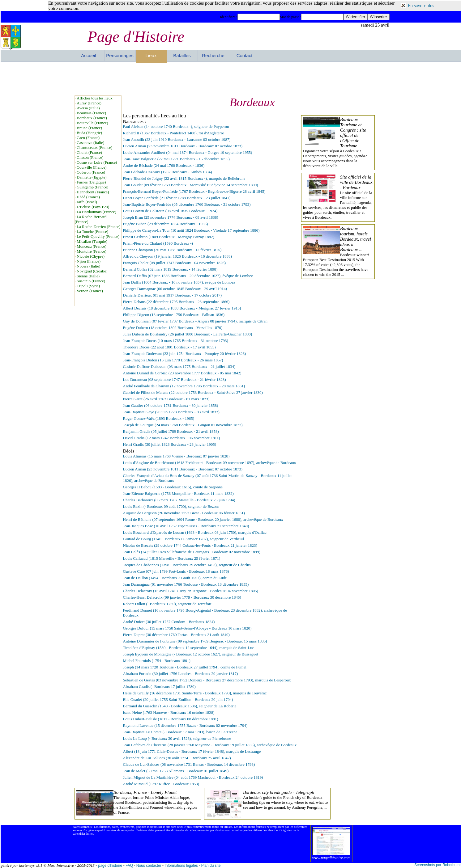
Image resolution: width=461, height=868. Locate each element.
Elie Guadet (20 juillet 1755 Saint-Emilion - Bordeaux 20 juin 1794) (178, 699)
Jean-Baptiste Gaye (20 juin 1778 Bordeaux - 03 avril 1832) (171, 412)
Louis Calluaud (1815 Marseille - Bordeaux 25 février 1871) (172, 558)
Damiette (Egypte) (92, 177)
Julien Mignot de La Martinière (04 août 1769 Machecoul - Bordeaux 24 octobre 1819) (193, 777)
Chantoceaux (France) (94, 147)
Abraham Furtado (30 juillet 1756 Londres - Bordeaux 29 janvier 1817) (181, 674)
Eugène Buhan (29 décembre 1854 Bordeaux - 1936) (166, 224)
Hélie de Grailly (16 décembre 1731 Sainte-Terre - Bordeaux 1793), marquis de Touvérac (195, 693)
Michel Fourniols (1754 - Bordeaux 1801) (157, 661)
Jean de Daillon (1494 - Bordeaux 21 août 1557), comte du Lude (175, 578)
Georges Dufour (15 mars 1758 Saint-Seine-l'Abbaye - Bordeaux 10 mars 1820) (187, 628)
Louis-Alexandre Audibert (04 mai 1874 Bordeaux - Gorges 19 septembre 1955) (188, 152)
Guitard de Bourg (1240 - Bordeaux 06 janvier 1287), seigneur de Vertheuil (184, 539)
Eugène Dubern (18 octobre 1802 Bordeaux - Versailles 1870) (173, 328)
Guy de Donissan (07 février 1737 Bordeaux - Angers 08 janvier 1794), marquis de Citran (195, 321)
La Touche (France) (92, 232)
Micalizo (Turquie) (92, 241)
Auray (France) (89, 103)
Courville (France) (92, 167)
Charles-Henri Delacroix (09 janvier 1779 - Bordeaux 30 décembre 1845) (182, 597)
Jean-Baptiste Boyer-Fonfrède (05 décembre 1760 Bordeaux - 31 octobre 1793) (187, 204)
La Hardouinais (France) (96, 212)
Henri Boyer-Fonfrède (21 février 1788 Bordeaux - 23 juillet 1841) (177, 198)
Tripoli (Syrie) (88, 286)
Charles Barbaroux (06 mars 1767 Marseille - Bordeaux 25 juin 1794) (179, 500)
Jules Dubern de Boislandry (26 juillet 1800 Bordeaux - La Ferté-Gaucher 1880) (188, 334)
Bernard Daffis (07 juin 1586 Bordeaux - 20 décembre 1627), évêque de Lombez (188, 276)
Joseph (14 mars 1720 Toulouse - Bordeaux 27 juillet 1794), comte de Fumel (185, 667)
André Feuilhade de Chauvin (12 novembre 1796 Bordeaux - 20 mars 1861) (184, 386)
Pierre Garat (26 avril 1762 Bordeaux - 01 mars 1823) (166, 399)
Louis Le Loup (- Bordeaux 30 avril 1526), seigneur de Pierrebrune (177, 738)
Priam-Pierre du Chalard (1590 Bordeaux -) (158, 243)
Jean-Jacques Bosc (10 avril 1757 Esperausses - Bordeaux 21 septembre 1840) (186, 526)
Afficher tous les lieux (95, 98)
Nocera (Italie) (88, 266)
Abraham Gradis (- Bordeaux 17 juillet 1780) (159, 687)
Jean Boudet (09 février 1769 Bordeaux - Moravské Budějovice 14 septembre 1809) (191, 185)
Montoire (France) (92, 251)
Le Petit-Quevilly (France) (98, 236)
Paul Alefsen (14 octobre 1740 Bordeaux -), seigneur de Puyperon (176, 126)
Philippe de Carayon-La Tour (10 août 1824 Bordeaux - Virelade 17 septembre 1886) (191, 230)
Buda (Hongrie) (89, 133)
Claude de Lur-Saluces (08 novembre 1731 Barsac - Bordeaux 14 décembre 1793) (189, 764)
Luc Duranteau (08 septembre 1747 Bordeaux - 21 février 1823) (175, 379)
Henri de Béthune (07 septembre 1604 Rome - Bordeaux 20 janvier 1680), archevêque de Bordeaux (203, 519)
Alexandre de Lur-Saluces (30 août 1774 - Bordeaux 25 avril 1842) (177, 758)
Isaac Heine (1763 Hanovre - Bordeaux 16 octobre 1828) (169, 712)
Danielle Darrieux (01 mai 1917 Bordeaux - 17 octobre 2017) (172, 295)
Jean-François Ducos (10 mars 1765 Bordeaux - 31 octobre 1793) (176, 341)
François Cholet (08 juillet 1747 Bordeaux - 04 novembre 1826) (175, 263)
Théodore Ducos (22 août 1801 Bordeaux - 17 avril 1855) (169, 347)
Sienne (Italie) (88, 276)
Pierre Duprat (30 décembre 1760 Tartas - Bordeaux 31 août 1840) (176, 635)
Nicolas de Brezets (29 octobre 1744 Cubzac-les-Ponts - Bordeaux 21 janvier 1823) (190, 545)
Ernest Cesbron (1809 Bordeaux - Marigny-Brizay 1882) (169, 237)
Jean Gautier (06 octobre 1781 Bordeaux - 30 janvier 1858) (171, 405)
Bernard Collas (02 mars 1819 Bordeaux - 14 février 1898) (170, 269)
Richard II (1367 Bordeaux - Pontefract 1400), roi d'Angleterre (174, 133)
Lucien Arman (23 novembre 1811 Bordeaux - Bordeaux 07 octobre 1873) (183, 146)
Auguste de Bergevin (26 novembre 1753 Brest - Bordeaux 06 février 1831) (184, 513)
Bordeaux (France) (92, 118)
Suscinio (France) (91, 281)
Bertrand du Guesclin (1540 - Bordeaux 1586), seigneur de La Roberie (180, 706)
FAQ (129, 866)
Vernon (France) (90, 291)
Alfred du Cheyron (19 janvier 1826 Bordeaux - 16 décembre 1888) (177, 256)
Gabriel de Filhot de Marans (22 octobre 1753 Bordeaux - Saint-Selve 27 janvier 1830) (193, 392)
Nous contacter (149, 866)
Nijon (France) (89, 261)
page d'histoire (110, 866)
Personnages (120, 55)
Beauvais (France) (91, 113)
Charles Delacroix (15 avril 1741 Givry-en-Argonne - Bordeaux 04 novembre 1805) (191, 591)
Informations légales (181, 866)
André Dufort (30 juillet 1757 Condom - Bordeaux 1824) (169, 622)
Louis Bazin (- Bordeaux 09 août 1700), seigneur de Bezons (171, 506)
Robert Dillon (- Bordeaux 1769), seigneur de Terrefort (167, 604)
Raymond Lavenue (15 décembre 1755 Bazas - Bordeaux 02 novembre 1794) (185, 725)
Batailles (182, 55)
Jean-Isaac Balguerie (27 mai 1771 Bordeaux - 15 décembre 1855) (176, 159)
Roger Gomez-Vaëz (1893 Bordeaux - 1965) (159, 418)
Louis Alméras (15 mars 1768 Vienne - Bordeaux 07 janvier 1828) (176, 456)
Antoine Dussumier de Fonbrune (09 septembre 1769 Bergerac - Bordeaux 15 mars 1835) (195, 641)
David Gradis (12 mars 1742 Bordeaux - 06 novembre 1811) (172, 438)
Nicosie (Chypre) (91, 256)
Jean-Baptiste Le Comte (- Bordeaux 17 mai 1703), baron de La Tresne (180, 732)
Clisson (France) (90, 157)
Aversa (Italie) (88, 108)
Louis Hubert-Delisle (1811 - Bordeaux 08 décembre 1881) (171, 719)
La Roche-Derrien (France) (98, 227)
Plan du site (211, 866)
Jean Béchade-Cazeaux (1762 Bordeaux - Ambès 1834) (168, 172)
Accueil (88, 55)
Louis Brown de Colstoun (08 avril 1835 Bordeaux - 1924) (170, 211)
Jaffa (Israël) (87, 202)
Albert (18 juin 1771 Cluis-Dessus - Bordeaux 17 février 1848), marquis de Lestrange (192, 751)
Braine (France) (89, 128)
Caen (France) (88, 138)
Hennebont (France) (93, 192)
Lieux (151, 55)
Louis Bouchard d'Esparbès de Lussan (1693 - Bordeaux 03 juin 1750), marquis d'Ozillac (195, 532)
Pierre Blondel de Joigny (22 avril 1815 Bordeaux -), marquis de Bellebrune (184, 178)
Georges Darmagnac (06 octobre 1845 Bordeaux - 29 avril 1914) (175, 289)
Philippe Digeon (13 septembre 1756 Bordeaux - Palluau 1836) (174, 315)
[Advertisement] (231, 78)
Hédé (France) (88, 197)
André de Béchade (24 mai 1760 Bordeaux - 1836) (164, 165)
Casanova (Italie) (90, 143)
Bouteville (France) (92, 123)
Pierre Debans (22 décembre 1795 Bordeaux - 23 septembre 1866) (176, 302)
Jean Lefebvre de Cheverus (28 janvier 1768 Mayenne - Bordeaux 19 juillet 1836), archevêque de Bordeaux (210, 745)
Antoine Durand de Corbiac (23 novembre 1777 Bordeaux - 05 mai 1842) (182, 373)
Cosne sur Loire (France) (97, 162)
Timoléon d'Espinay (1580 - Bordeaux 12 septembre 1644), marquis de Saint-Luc (189, 648)
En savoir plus (421, 6)
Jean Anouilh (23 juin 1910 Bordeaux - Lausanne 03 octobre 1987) (177, 139)
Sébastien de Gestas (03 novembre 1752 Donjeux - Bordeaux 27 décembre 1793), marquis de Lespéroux (207, 680)
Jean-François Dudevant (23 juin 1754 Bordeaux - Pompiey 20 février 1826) (185, 354)
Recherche (213, 55)
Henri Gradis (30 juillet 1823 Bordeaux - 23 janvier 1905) (170, 444)
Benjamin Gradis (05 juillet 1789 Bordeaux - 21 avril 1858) (171, 431)
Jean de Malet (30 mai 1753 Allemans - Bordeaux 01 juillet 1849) (176, 771)
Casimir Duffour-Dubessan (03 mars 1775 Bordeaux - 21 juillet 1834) (179, 367)
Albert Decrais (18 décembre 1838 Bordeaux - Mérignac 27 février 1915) (182, 308)
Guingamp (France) (92, 187)
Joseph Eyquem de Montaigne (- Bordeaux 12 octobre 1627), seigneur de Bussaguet (191, 654)
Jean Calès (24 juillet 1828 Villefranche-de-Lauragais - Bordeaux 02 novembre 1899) (192, 552)
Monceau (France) (92, 246)
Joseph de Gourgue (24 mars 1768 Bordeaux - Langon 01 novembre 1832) (183, 425)
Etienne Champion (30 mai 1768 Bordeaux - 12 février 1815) (172, 250)
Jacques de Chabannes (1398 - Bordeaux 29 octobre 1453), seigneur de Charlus (187, 565)
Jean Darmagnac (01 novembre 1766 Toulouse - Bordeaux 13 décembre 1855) (186, 584)
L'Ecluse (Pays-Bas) (93, 207)
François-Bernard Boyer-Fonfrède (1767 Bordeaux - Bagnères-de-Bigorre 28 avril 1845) (194, 191)
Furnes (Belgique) (91, 182)
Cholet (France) (89, 152)
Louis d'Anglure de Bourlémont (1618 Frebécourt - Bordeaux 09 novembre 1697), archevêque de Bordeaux (210, 463)
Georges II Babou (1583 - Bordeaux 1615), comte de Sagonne (173, 487)
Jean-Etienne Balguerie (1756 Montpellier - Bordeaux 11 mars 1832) (178, 493)
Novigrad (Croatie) (92, 271)
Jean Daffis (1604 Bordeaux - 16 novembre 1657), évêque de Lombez (179, 282)
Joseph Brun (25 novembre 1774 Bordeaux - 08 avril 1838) (171, 217)
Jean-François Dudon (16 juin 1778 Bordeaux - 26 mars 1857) (173, 360)
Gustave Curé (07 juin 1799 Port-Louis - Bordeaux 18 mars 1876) (176, 571)
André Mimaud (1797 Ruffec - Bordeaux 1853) (161, 784)
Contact (245, 55)
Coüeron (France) (91, 172)
